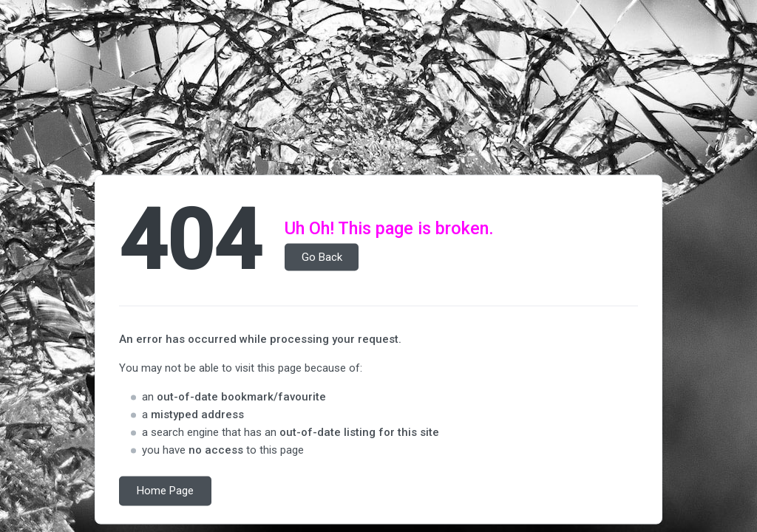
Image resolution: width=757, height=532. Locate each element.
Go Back (322, 257)
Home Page (165, 491)
